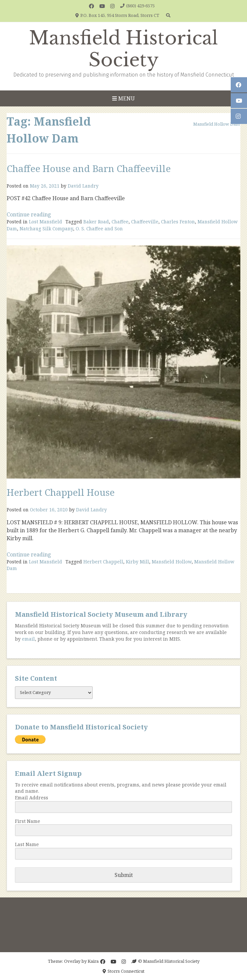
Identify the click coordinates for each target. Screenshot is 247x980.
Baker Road (96, 222)
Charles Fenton (178, 222)
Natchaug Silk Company (46, 229)
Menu (123, 98)
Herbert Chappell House (61, 492)
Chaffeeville (145, 222)
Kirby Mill (137, 562)
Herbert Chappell (103, 562)
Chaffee (120, 222)
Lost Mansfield (45, 222)
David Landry (83, 186)
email (28, 639)
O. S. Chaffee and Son (99, 229)
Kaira (93, 961)
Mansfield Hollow (172, 562)
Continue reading (29, 214)
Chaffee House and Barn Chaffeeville (89, 168)
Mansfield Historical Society (123, 49)
